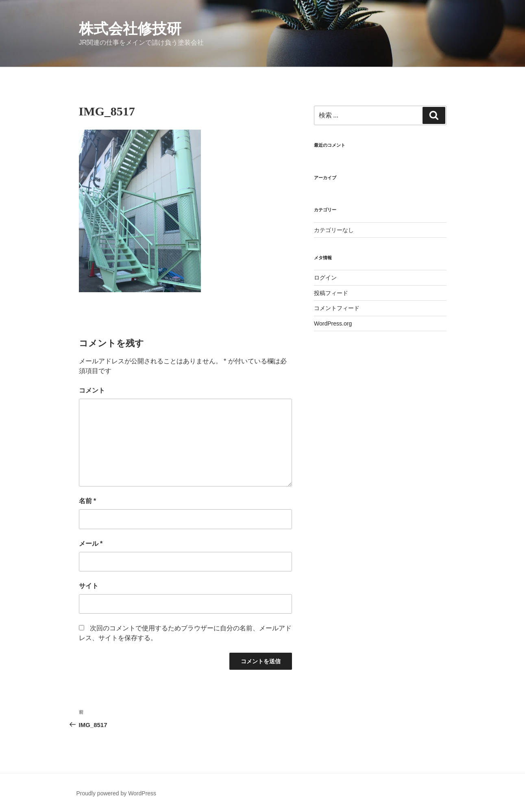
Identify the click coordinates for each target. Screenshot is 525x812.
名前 (88, 501)
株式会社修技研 (130, 29)
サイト (89, 586)
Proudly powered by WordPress (117, 793)
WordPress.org (333, 323)
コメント (92, 390)
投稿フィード (331, 293)
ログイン (325, 278)
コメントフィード (337, 308)
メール (91, 544)
